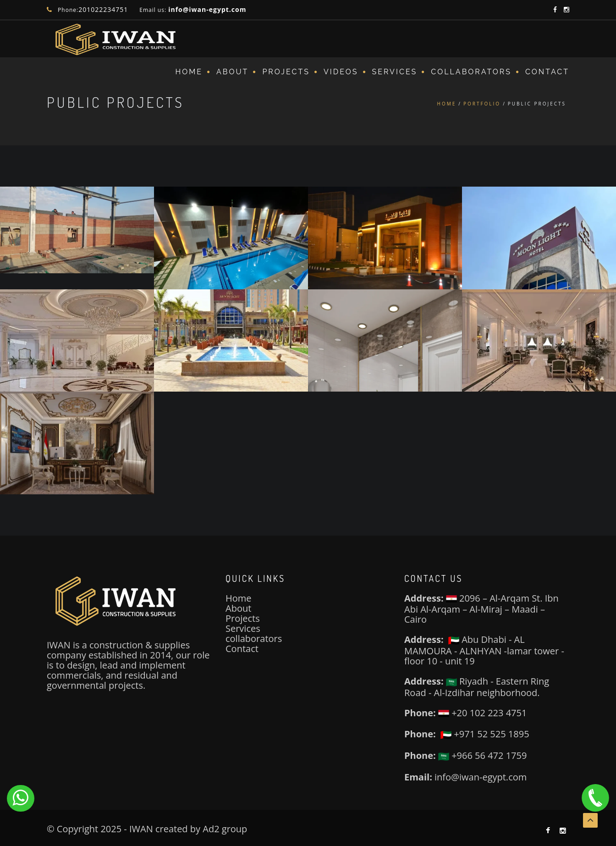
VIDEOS (341, 72)
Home (189, 72)
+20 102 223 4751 (482, 713)
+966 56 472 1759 (482, 755)
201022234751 (103, 9)
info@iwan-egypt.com (207, 9)
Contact (547, 72)
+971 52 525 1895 (485, 734)
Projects (286, 72)
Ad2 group (225, 829)
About (232, 72)
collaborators (254, 639)
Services (243, 628)
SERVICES (395, 72)
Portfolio (482, 104)
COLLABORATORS (471, 72)
